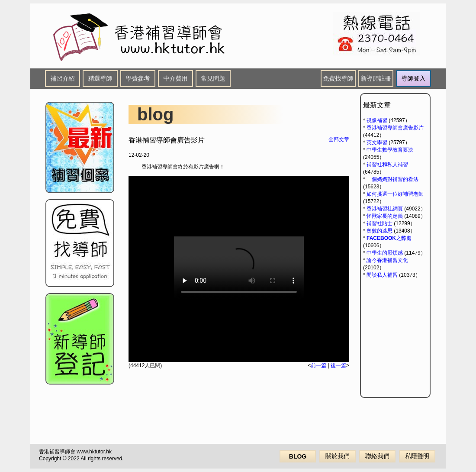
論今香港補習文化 (387, 260)
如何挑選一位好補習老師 (395, 194)
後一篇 (338, 365)
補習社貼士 (380, 223)
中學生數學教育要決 (390, 150)
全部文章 (339, 139)
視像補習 (377, 120)
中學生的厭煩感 (385, 253)
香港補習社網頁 (385, 209)
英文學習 (377, 142)
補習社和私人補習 (387, 165)
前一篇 (318, 365)
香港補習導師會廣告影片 (395, 128)
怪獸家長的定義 (385, 216)
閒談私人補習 (382, 275)
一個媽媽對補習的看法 (392, 179)
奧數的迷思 (380, 231)
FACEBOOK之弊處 (389, 238)
